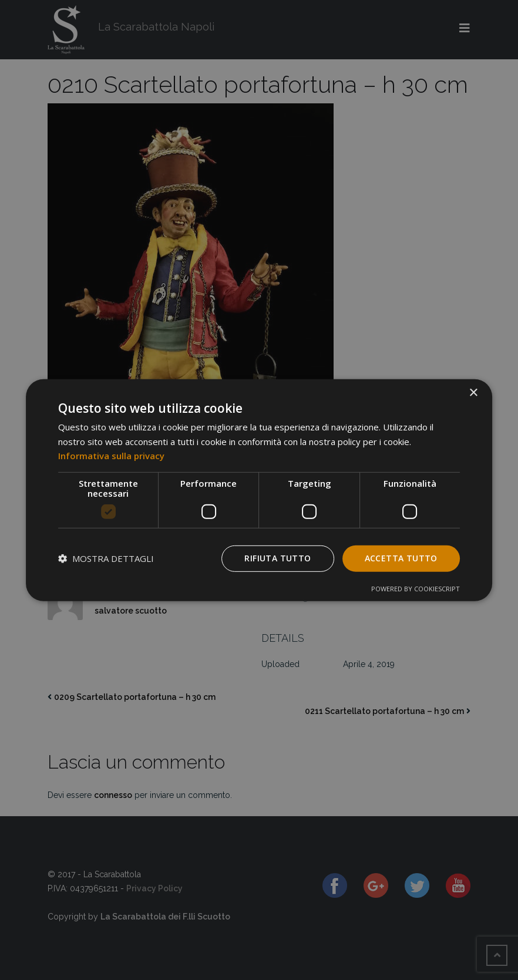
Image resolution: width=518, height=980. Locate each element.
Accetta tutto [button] (401, 558)
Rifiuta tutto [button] (277, 558)
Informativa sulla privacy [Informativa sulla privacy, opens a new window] (111, 456)
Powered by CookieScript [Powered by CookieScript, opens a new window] (416, 589)
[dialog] (259, 490)
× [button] (473, 393)
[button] (106, 558)
